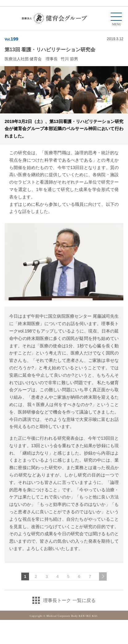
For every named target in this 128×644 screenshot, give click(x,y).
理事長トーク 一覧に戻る (69, 600)
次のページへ (103, 576)
